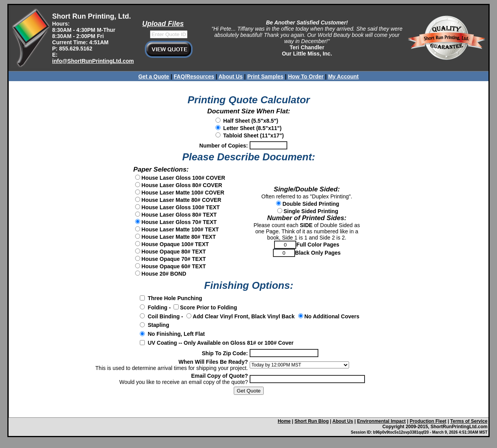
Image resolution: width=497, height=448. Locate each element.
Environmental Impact (381, 421)
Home (284, 421)
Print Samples (265, 76)
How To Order (306, 76)
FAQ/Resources (194, 76)
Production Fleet (428, 421)
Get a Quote (154, 76)
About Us (231, 76)
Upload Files (163, 24)
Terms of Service (469, 421)
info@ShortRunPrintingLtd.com (93, 61)
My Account (343, 76)
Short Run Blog (312, 421)
